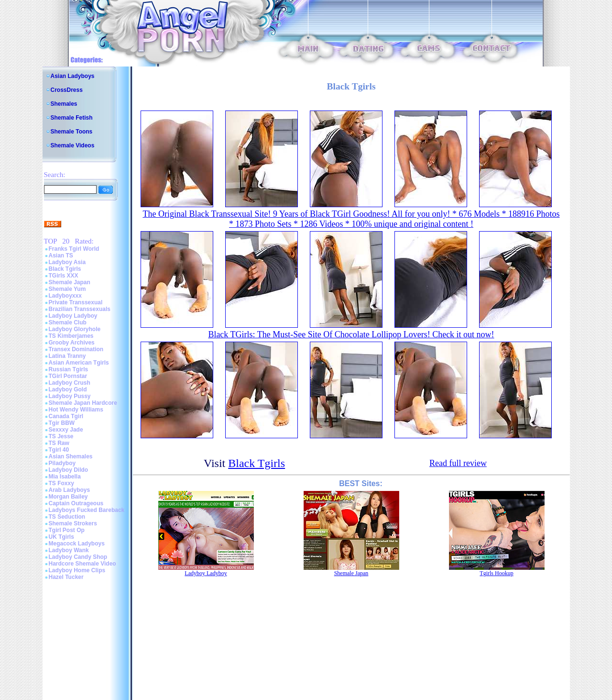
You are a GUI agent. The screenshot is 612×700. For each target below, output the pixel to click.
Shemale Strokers (73, 523)
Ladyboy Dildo (69, 470)
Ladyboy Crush (70, 383)
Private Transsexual (76, 302)
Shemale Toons (72, 132)
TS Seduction (67, 517)
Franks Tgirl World (74, 249)
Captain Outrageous (76, 503)
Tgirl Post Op (67, 530)
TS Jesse (61, 436)
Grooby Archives (72, 343)
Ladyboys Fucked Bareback (87, 510)
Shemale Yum (67, 289)
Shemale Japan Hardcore (83, 403)
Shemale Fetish (72, 118)
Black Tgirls (65, 269)
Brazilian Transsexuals (80, 309)
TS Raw (59, 443)
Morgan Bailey (68, 497)
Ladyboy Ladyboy (73, 316)
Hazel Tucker (66, 577)
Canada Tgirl (66, 416)
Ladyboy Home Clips (77, 570)
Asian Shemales (71, 456)
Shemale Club (68, 322)
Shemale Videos (73, 145)
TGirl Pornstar (68, 376)
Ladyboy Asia (67, 262)
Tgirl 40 (59, 450)
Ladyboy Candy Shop (78, 557)
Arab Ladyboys (70, 490)
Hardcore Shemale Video (82, 564)
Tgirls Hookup (496, 573)
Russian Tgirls (69, 369)
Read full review (458, 463)
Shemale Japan (70, 282)
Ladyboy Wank (69, 550)
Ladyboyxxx (65, 296)
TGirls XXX (64, 276)
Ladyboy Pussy (70, 396)
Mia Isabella (65, 477)
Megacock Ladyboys (77, 544)
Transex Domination (76, 349)
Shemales (64, 104)
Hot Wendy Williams (76, 410)
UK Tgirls (61, 537)
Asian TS (61, 256)
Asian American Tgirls (79, 363)
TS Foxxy (61, 483)
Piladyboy (62, 463)
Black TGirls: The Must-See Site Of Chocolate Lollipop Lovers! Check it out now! (351, 334)
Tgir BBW (62, 423)
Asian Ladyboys (73, 76)
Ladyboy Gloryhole (75, 329)
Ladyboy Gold (68, 389)
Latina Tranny (67, 356)
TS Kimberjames (71, 336)
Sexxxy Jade (66, 430)
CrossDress (67, 90)
